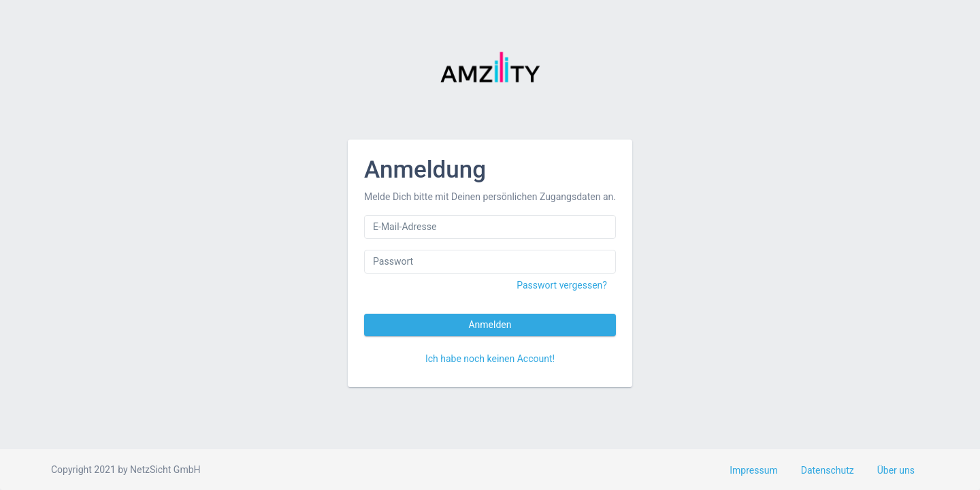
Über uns (896, 470)
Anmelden (490, 325)
